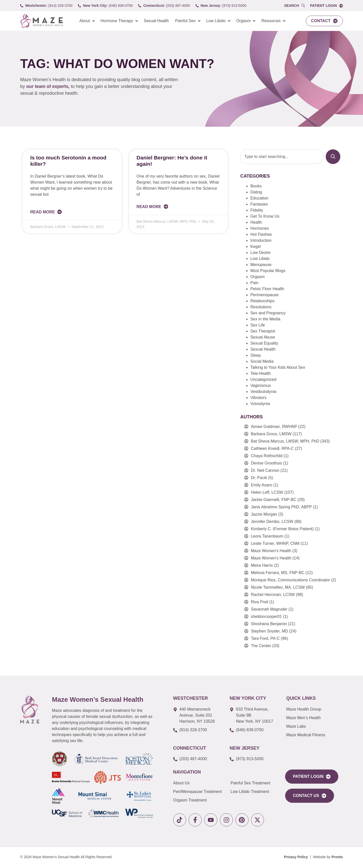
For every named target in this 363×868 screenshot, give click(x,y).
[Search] (333, 157)
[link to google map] (198, 715)
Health (256, 222)
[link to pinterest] (246, 820)
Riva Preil (259, 602)
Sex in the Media (265, 319)
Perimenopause (264, 295)
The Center (261, 646)
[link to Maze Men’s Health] (313, 709)
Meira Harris (262, 565)
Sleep (255, 355)
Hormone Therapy (117, 21)
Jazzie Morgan (264, 514)
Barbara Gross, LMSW (271, 434)
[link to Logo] (41, 21)
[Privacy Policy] (296, 858)
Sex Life (258, 325)
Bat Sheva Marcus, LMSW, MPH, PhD (285, 441)
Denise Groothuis (266, 463)
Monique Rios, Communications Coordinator (290, 580)
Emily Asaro (261, 485)
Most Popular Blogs (268, 271)
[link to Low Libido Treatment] (254, 792)
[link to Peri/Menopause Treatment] (202, 792)
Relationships (262, 301)
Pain (254, 283)
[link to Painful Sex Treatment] (254, 783)
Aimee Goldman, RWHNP (274, 427)
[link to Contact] (324, 21)
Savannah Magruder (269, 609)
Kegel (255, 246)
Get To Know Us (265, 216)
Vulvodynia (260, 404)
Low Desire (260, 253)
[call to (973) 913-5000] (221, 6)
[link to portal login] (312, 777)
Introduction (261, 240)
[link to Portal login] (326, 6)
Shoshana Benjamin (269, 624)
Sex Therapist (263, 331)
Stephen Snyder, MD (269, 631)
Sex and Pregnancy (268, 313)
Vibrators (258, 398)
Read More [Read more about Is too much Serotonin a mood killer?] (43, 212)
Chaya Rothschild (267, 456)
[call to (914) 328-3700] (46, 6)
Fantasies (259, 204)
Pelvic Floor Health (267, 289)
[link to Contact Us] (310, 796)
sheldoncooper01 (266, 616)
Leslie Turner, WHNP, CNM (275, 543)
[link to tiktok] (180, 820)
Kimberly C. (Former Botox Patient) (282, 529)
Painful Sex (185, 21)
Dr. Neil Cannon (265, 470)
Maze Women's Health (271, 551)
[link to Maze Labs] (313, 726)
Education (259, 198)
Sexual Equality (264, 343)
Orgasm (243, 21)
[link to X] (262, 820)
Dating (256, 192)
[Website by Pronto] (328, 858)
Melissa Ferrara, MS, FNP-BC (278, 573)
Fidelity (257, 210)
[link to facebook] (196, 820)
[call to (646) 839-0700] (105, 6)
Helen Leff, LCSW (267, 492)
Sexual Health (156, 21)
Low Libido (216, 21)
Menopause (261, 265)
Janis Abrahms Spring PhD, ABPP (281, 507)
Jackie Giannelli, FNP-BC (274, 500)
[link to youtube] (213, 820)
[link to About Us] (202, 783)
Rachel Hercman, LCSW (273, 595)
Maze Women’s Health (271, 558)
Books (256, 186)
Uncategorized (263, 379)
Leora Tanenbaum (267, 536)
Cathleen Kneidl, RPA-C (272, 448)
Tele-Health (261, 373)
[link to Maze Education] (313, 735)
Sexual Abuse (263, 337)
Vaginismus (261, 386)
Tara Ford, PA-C (265, 638)
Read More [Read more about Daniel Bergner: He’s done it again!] (149, 207)
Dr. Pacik (259, 478)
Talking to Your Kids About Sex (278, 367)
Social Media (262, 361)
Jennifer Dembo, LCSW (272, 522)
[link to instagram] (229, 820)
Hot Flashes (261, 234)
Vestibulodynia (263, 392)
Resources (271, 21)
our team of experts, (49, 86)
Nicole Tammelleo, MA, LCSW (278, 587)
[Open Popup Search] (295, 6)
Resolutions (261, 307)
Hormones (260, 228)
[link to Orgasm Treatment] (202, 800)
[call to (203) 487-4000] (164, 6)
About (85, 21)
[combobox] (282, 157)
